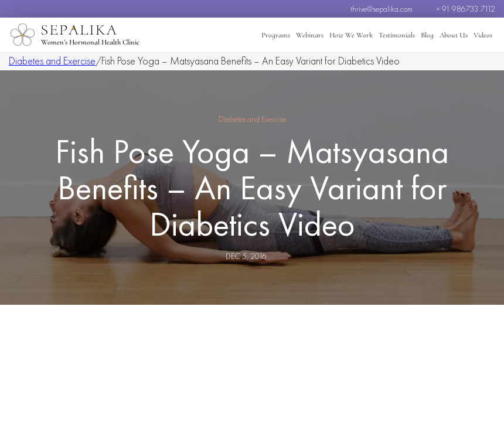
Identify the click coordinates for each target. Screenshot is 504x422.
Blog (427, 35)
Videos (483, 35)
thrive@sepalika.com (382, 9)
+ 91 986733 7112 (466, 9)
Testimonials (397, 35)
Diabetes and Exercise (52, 61)
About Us (454, 35)
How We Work (351, 35)
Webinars (310, 35)
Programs (276, 35)
